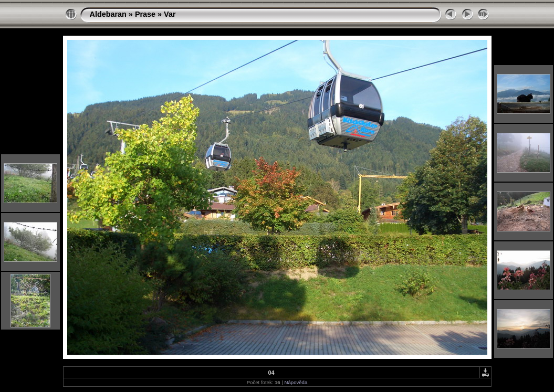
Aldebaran (108, 14)
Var (170, 14)
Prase (145, 14)
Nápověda (296, 382)
